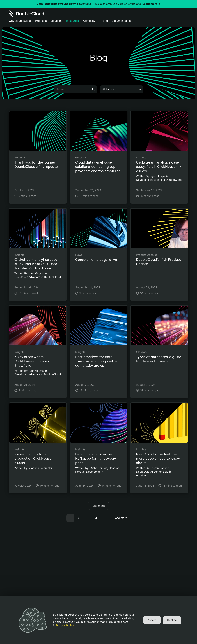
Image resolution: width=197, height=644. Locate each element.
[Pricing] (103, 22)
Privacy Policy (65, 625)
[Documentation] (121, 22)
